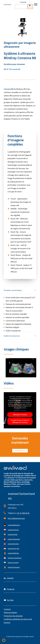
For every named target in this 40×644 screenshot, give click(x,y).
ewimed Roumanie (14, 567)
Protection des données (13, 616)
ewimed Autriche (13, 530)
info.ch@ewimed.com (16, 518)
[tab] (20, 290)
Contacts (7, 609)
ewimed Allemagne (14, 525)
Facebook (11, 589)
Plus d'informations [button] (20, 411)
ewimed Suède (13, 534)
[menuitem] (24, 2)
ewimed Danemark (14, 539)
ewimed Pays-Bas (14, 549)
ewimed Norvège (13, 544)
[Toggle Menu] (36, 4)
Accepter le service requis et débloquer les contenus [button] (20, 421)
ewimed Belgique (13, 553)
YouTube (10, 600)
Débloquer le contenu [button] (20, 415)
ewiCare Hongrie (13, 563)
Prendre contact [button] (20, 451)
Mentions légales (10, 612)
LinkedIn (10, 578)
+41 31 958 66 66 (23, 513)
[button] (4, 640)
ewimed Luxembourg (15, 558)
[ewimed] (7, 4)
